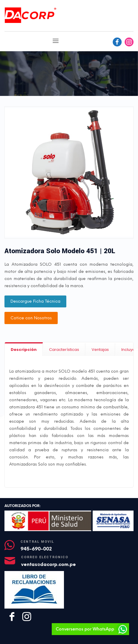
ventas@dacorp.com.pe (48, 564)
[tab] (24, 349)
